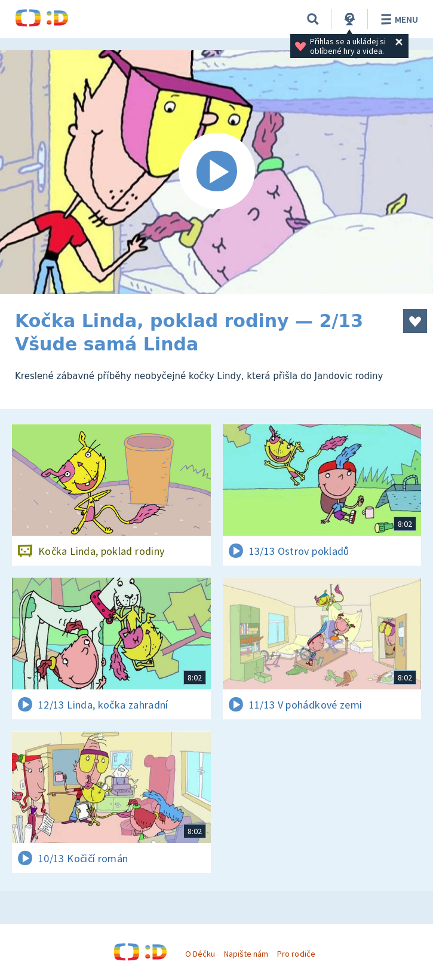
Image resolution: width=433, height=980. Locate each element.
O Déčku (200, 954)
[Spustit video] (216, 172)
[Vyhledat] (313, 19)
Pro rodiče (296, 954)
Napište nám (246, 954)
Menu (397, 19)
